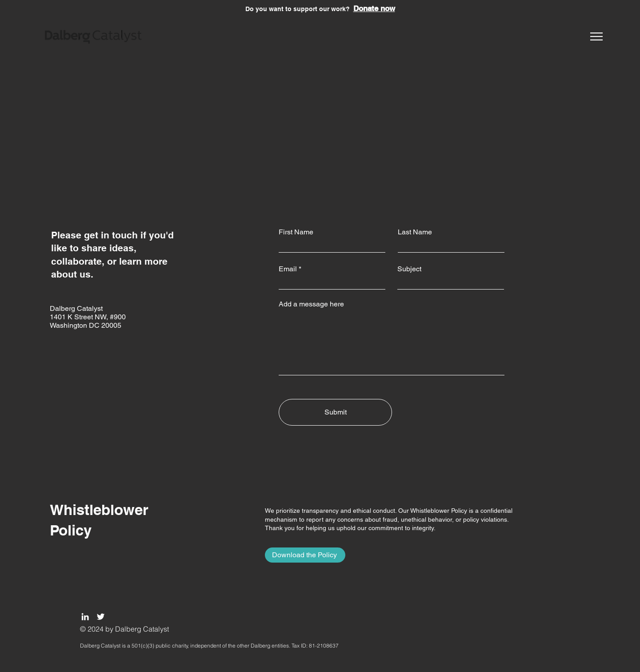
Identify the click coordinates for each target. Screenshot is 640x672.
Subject (409, 269)
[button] (596, 36)
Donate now (374, 8)
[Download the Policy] (305, 555)
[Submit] (335, 412)
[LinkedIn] (85, 617)
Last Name (415, 232)
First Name (296, 232)
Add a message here (311, 304)
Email (288, 269)
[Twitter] (101, 617)
